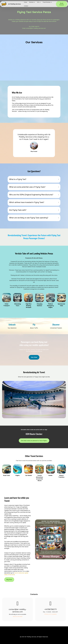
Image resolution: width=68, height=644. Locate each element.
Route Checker (62, 4)
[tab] (34, 179)
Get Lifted (34, 357)
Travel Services (47, 2)
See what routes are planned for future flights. (34, 441)
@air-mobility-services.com (38, 28)
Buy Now (9, 580)
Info (38, 2)
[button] (34, 179)
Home (25, 2)
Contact (26, 6)
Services (31, 2)
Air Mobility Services (15, 4)
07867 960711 (35, 27)
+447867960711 (50, 609)
